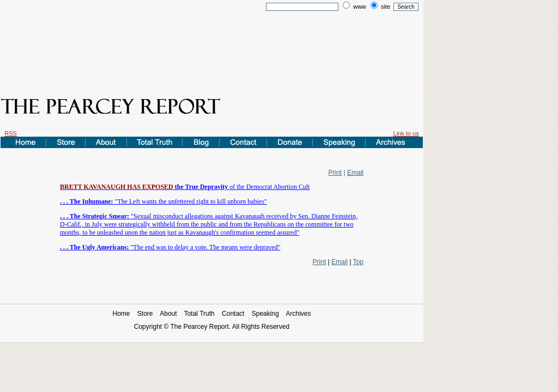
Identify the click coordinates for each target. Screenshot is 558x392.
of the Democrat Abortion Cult (185, 187)
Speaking (265, 314)
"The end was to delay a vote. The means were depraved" (170, 247)
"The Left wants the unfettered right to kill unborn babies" (163, 201)
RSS (11, 133)
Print (335, 173)
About (168, 314)
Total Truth (199, 314)
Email (355, 173)
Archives (299, 314)
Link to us (406, 133)
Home (121, 314)
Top (358, 262)
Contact (233, 314)
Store (145, 314)
